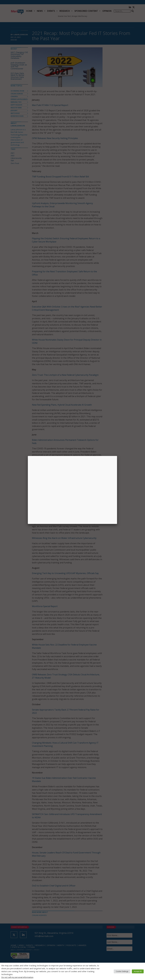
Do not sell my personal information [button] (17, 977)
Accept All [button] (138, 971)
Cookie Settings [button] (122, 971)
